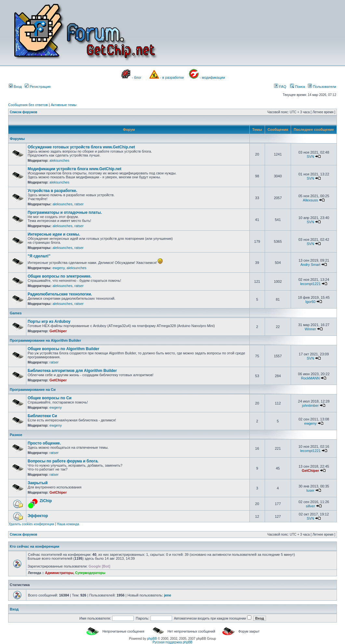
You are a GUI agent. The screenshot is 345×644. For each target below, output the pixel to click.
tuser (310, 490)
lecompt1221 (310, 284)
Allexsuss (310, 200)
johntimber (310, 405)
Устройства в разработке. (52, 191)
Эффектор (38, 516)
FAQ (280, 87)
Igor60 (310, 302)
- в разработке (172, 77)
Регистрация (38, 87)
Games (16, 313)
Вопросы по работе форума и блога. (63, 461)
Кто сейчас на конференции (34, 546)
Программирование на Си (33, 390)
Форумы (17, 139)
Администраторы (59, 573)
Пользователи (322, 87)
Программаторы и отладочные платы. (65, 212)
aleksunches (59, 160)
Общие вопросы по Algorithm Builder (63, 349)
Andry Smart (310, 265)
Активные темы (64, 105)
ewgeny (58, 268)
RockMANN (310, 378)
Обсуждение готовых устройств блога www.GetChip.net (81, 147)
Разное (16, 435)
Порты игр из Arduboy (49, 322)
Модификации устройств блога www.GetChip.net (74, 169)
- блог (137, 77)
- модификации (212, 77)
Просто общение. (44, 443)
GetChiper (58, 331)
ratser (79, 204)
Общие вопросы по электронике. (60, 276)
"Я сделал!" (39, 256)
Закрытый (38, 483)
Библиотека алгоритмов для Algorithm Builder (72, 371)
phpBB (152, 639)
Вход (15, 87)
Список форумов (24, 112)
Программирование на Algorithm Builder (45, 340)
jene (167, 595)
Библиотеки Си (42, 416)
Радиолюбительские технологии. (60, 294)
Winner (310, 329)
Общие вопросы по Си (50, 398)
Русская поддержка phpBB (172, 642)
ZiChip (46, 501)
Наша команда (68, 524)
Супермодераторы (90, 573)
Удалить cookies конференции (31, 524)
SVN (310, 157)
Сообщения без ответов (28, 105)
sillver (310, 506)
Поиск (298, 87)
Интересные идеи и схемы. (54, 234)
